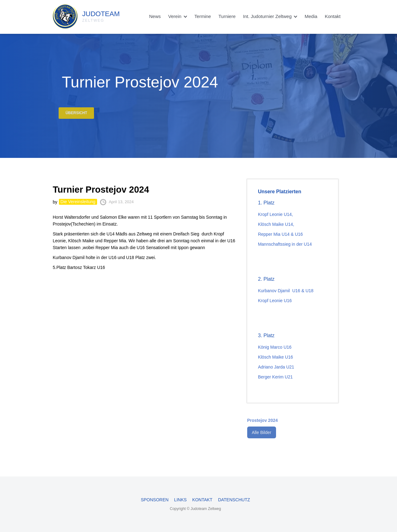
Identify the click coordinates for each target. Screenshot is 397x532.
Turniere (227, 16)
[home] (71, 15)
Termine (203, 16)
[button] (178, 16)
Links (180, 500)
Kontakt (333, 16)
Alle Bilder (262, 437)
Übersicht (76, 117)
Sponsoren (155, 500)
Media (311, 16)
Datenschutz (234, 500)
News (155, 16)
